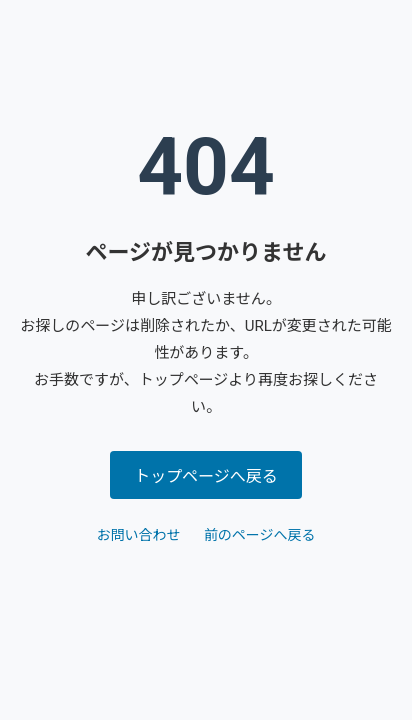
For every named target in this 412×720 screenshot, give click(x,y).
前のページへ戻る (260, 535)
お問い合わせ (138, 535)
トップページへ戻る (206, 476)
